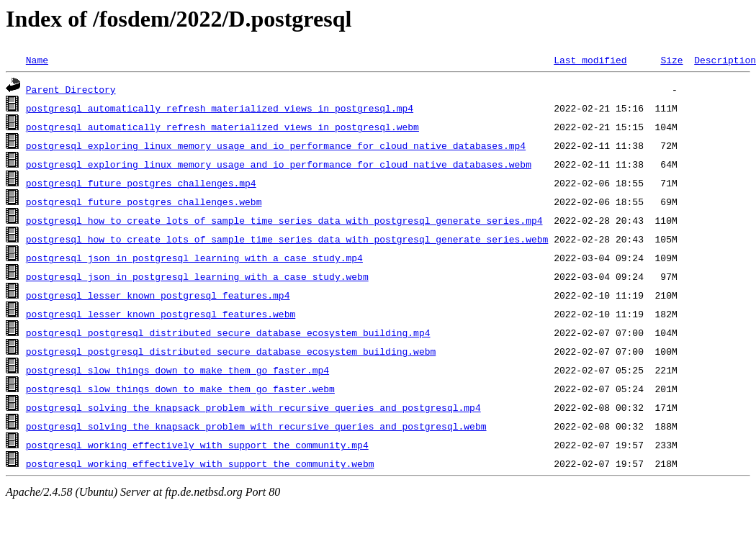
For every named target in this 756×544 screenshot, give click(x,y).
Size (671, 60)
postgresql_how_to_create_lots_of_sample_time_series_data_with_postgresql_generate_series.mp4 (284, 220)
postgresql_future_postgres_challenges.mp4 (141, 183)
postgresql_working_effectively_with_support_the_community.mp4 (197, 445)
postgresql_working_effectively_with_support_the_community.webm (200, 463)
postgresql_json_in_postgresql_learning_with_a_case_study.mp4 (194, 258)
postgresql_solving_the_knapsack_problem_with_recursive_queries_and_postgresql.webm (256, 426)
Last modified (590, 60)
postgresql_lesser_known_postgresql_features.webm (161, 314)
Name (37, 60)
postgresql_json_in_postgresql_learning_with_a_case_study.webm (197, 276)
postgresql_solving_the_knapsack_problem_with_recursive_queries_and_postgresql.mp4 (253, 407)
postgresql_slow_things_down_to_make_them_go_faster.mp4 (177, 370)
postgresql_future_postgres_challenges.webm (144, 201)
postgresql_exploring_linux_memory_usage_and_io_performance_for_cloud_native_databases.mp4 (276, 145)
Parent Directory (71, 89)
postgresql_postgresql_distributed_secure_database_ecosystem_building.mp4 (228, 332)
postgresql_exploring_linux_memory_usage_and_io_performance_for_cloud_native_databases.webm (279, 164)
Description (725, 60)
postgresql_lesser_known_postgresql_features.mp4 (158, 295)
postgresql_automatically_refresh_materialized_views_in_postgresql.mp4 (220, 108)
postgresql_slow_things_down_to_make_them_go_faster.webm (180, 389)
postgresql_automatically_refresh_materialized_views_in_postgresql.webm (222, 127)
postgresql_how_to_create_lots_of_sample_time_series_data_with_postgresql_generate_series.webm (287, 239)
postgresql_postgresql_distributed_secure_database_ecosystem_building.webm (231, 351)
